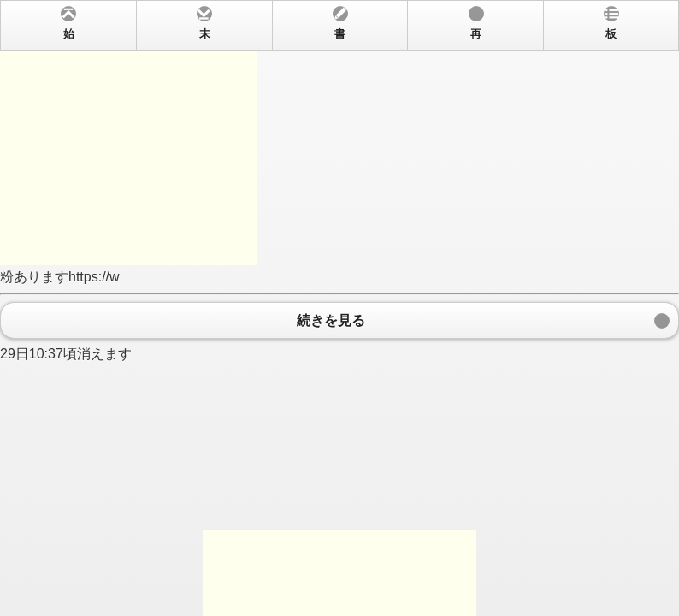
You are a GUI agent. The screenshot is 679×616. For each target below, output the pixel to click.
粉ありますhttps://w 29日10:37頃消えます (339, 308)
